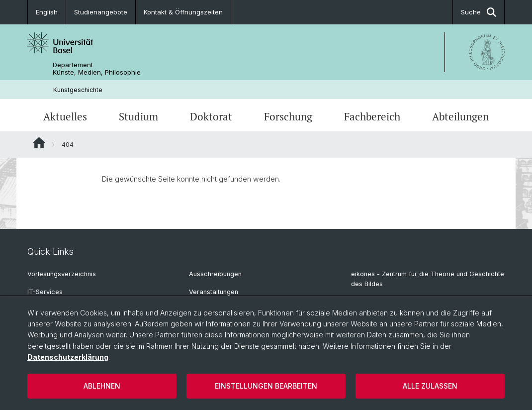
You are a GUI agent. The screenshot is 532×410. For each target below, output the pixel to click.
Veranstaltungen (214, 292)
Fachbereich (372, 116)
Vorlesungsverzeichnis (62, 274)
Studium (138, 116)
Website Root (39, 143)
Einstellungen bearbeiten (266, 386)
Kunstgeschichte (78, 90)
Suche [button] (479, 12)
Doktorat (211, 116)
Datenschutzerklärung (68, 357)
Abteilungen (460, 116)
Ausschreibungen (215, 274)
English (47, 12)
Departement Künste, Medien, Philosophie (97, 69)
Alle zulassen (430, 386)
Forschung (288, 116)
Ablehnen (102, 386)
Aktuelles (65, 116)
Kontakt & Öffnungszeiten (183, 12)
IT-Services (45, 292)
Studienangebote (101, 12)
